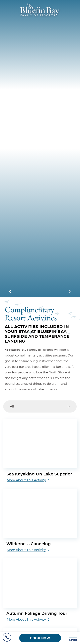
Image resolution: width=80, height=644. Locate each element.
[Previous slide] (10, 292)
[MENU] (73, 638)
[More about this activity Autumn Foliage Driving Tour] (28, 620)
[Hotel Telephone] (7, 638)
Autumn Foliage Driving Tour (37, 614)
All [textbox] (12, 406)
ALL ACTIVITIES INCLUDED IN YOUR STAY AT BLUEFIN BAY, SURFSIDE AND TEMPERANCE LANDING (37, 334)
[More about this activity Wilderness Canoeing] (28, 550)
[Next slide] (70, 292)
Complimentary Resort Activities (31, 313)
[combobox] (40, 406)
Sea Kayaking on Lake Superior (39, 474)
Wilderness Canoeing (29, 544)
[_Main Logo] (40, 17)
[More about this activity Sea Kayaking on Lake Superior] (28, 480)
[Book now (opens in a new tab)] (40, 638)
